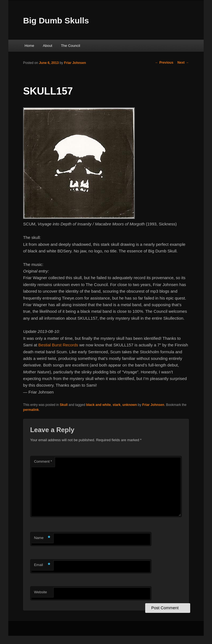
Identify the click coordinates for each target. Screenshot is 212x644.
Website (40, 592)
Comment (43, 461)
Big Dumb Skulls (56, 21)
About (47, 46)
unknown (130, 405)
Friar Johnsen (75, 63)
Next (183, 63)
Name (42, 538)
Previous (164, 63)
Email (42, 565)
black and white (98, 405)
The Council (71, 46)
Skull (64, 405)
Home (29, 46)
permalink (31, 410)
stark (117, 405)
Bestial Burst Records (58, 345)
